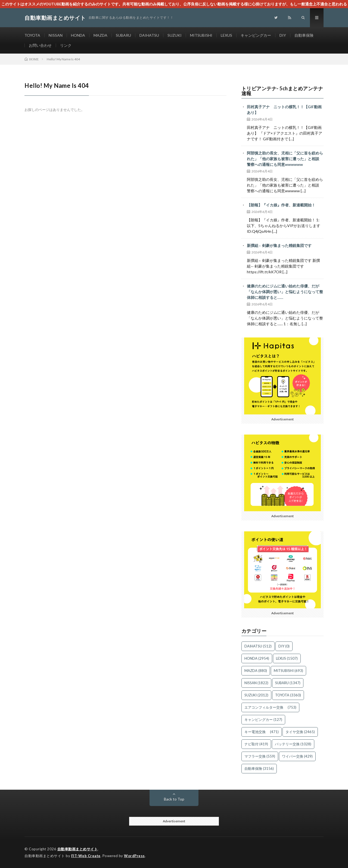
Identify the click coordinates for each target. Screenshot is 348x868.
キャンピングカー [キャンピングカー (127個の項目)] (263, 720)
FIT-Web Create (86, 856)
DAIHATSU (149, 35)
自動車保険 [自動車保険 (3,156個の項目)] (259, 768)
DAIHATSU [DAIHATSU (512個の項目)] (258, 646)
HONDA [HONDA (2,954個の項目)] (257, 658)
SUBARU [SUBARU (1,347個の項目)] (288, 683)
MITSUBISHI (201, 35)
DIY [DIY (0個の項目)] (284, 646)
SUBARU (123, 35)
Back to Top (174, 799)
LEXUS (226, 35)
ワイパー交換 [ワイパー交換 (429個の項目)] (297, 756)
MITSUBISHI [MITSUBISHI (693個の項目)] (288, 671)
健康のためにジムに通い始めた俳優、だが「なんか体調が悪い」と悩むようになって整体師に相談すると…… (285, 292)
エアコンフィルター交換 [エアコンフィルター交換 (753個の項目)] (270, 707)
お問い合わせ (40, 45)
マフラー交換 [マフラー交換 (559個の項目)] (260, 756)
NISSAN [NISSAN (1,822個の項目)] (256, 683)
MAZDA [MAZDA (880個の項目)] (256, 671)
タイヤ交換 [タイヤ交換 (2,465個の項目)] (300, 732)
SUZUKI (175, 35)
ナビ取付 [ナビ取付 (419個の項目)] (256, 744)
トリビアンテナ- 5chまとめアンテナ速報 (282, 91)
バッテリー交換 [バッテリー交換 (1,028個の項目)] (293, 744)
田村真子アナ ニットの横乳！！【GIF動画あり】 (284, 110)
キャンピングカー (256, 35)
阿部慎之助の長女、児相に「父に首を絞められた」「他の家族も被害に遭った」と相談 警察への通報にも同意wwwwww (285, 159)
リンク (66, 45)
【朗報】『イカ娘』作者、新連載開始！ (281, 205)
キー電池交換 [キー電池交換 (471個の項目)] (262, 732)
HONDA (78, 35)
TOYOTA (32, 35)
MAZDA (100, 35)
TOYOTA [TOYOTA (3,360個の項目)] (288, 695)
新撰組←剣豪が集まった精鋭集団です (279, 245)
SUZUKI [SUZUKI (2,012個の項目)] (256, 695)
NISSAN (56, 35)
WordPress (134, 856)
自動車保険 (304, 35)
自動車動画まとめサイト (78, 849)
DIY (283, 35)
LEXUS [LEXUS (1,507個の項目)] (287, 658)
